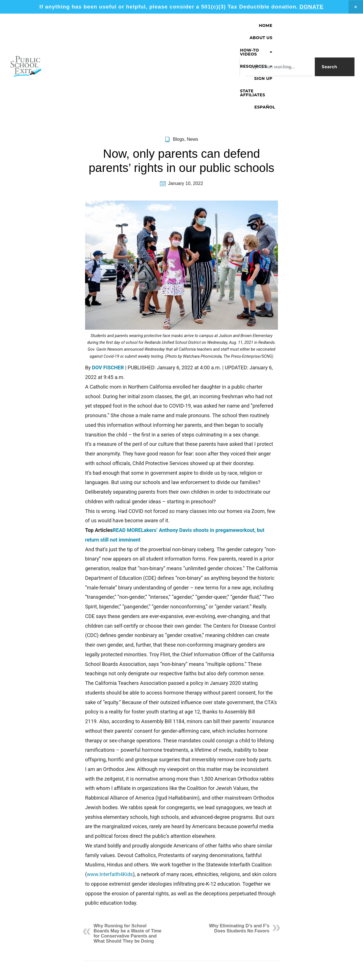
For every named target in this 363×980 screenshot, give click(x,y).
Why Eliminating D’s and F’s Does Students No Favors (239, 867)
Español (336, 25)
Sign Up (254, 25)
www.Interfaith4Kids (110, 812)
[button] (168, 25)
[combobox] (279, 42)
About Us (124, 25)
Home (94, 25)
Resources (217, 25)
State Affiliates (294, 25)
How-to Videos (168, 25)
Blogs (179, 77)
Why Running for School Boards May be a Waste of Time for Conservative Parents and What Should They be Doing (127, 872)
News (193, 77)
